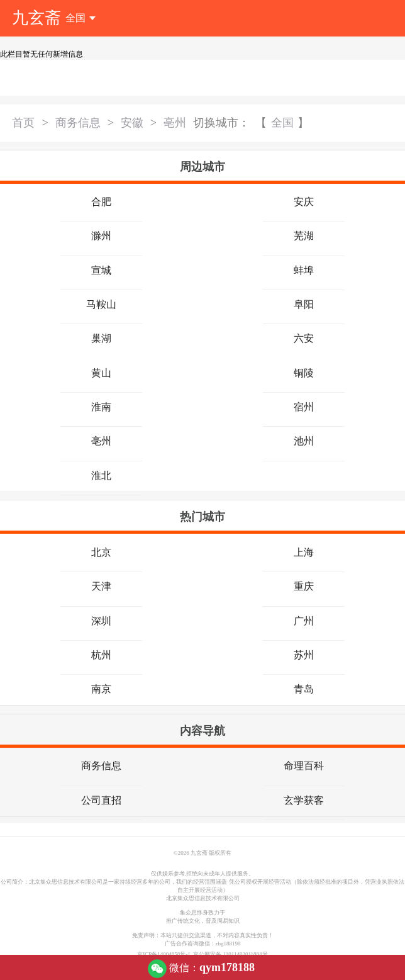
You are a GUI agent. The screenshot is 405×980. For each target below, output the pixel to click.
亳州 (175, 123)
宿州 (304, 407)
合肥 (101, 202)
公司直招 (101, 800)
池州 (304, 441)
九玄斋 (36, 18)
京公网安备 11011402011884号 (230, 954)
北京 (101, 552)
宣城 (101, 270)
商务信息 (78, 123)
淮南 (101, 407)
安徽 (132, 123)
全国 (282, 123)
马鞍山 (101, 304)
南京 (101, 689)
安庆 (304, 202)
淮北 (101, 476)
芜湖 (304, 236)
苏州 (304, 655)
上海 (304, 552)
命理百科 (304, 766)
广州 (304, 621)
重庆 (304, 586)
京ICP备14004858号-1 (165, 954)
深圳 (101, 621)
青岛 (304, 689)
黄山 (101, 373)
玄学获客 (304, 800)
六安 (304, 338)
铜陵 (304, 373)
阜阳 (304, 304)
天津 (101, 586)
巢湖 (101, 338)
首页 (23, 123)
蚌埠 (304, 270)
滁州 (101, 236)
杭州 (101, 655)
